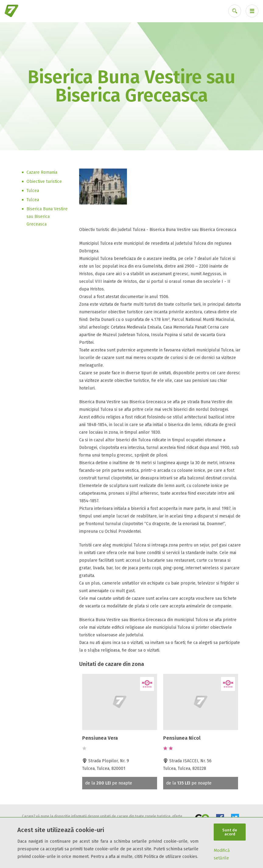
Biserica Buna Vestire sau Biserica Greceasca (47, 217)
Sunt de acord (230, 832)
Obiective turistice (44, 181)
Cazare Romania (42, 172)
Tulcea (33, 191)
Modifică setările (222, 854)
